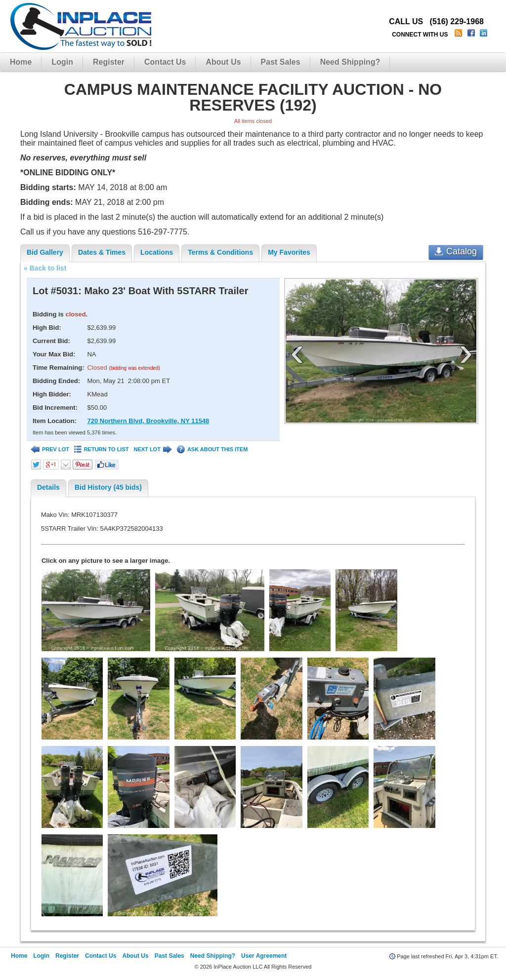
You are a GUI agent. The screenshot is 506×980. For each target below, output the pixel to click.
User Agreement (264, 956)
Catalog (456, 251)
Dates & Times (102, 252)
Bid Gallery (45, 252)
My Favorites (289, 252)
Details (48, 487)
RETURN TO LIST (102, 450)
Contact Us (165, 62)
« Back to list (45, 268)
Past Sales (281, 62)
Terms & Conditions (220, 252)
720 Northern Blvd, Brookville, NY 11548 (148, 421)
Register (109, 62)
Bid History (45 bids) (108, 487)
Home (21, 62)
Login (62, 62)
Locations (157, 252)
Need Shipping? (350, 62)
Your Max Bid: (54, 354)
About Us (223, 62)
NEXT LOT (152, 450)
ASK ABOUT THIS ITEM (212, 450)
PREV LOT (50, 450)
